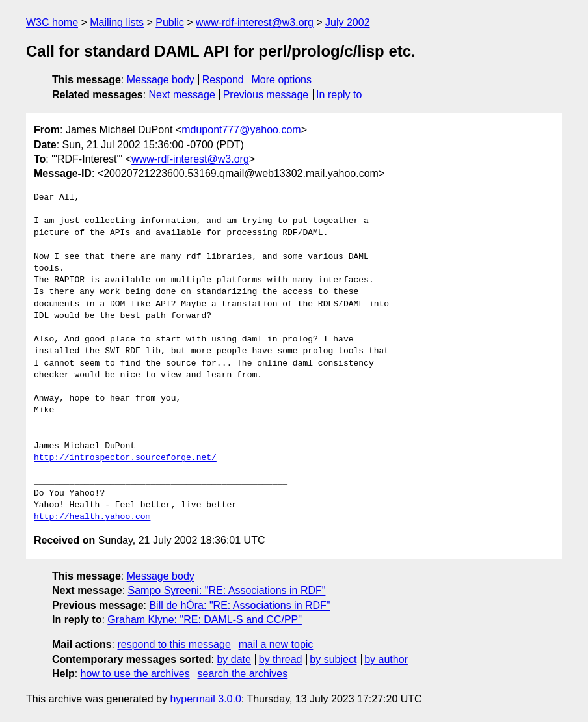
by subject (333, 659)
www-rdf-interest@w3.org (255, 22)
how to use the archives (135, 674)
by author (386, 659)
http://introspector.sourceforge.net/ (125, 458)
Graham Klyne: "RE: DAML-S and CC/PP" (205, 620)
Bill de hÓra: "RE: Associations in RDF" (239, 605)
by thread (281, 659)
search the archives (243, 674)
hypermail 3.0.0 (205, 699)
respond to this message (174, 644)
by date (234, 659)
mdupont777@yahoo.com (241, 130)
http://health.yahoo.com (92, 517)
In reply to (339, 95)
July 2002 (348, 22)
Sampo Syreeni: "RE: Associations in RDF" (227, 590)
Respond (223, 80)
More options (282, 80)
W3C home (52, 22)
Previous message (266, 95)
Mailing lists (117, 22)
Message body (161, 80)
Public (170, 22)
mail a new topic (276, 644)
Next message (182, 95)
